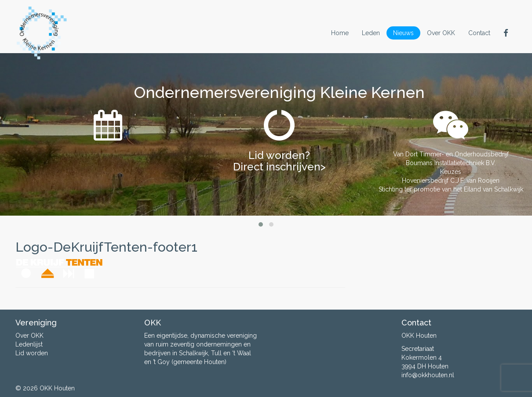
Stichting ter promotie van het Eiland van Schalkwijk (451, 189)
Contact (479, 33)
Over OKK (441, 33)
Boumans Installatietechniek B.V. (451, 163)
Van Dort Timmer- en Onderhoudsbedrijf (451, 154)
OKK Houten (57, 388)
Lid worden (32, 353)
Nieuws (403, 33)
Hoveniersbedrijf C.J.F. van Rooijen (451, 180)
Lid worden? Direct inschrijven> (279, 161)
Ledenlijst (29, 344)
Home (340, 33)
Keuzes (451, 172)
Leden (371, 33)
